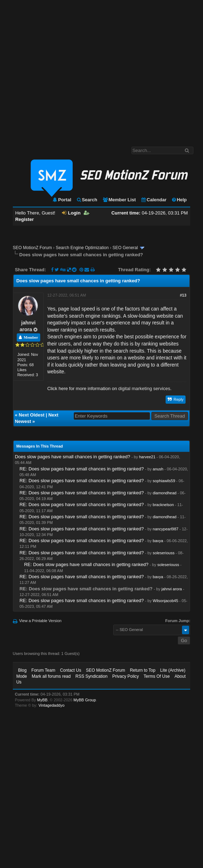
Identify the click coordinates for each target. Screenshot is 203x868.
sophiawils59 (164, 481)
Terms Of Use (157, 676)
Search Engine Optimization (82, 248)
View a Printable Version (40, 621)
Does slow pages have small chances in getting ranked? (73, 457)
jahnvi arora (171, 589)
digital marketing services (144, 388)
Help (179, 200)
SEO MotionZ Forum (32, 248)
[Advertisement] (67, 70)
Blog (22, 670)
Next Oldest (32, 415)
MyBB (42, 700)
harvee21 (147, 457)
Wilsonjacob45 (166, 601)
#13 (183, 295)
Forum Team (43, 670)
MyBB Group (85, 700)
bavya (158, 541)
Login (71, 213)
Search (87, 200)
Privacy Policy (126, 676)
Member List (119, 200)
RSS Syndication (92, 676)
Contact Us (71, 670)
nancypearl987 (166, 529)
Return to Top (143, 670)
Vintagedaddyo (51, 705)
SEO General (125, 248)
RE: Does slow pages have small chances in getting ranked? (82, 469)
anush (158, 469)
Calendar (154, 200)
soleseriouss (164, 553)
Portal (62, 200)
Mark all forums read (51, 676)
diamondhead (165, 493)
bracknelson (163, 505)
